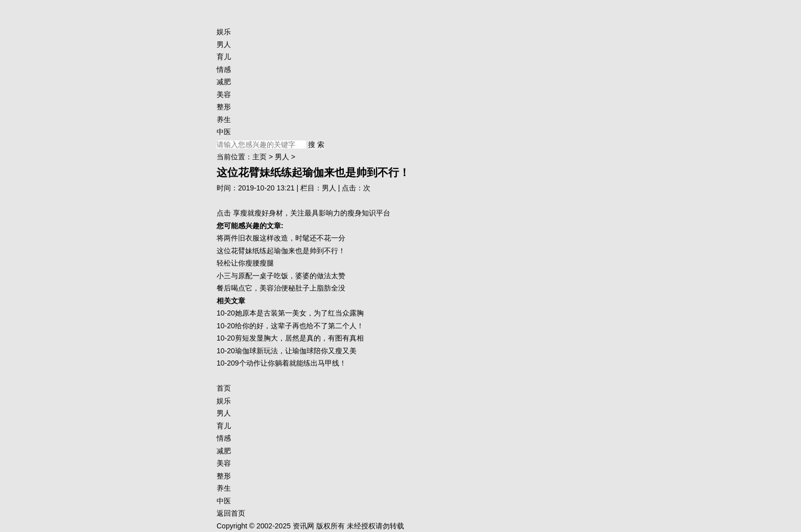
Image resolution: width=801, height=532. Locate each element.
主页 (260, 157)
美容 (224, 94)
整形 (224, 107)
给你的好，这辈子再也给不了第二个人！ (299, 326)
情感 (224, 69)
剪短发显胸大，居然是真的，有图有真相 (299, 338)
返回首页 (231, 513)
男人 (224, 44)
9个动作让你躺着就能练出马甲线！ (291, 363)
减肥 (224, 82)
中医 (224, 132)
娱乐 (224, 32)
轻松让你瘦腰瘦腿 (245, 263)
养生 (224, 119)
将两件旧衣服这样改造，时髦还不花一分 (281, 238)
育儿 (224, 57)
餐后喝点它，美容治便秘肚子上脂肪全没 (281, 288)
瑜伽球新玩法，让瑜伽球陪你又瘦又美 (296, 351)
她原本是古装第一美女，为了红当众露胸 (299, 313)
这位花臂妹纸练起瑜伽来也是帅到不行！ (281, 251)
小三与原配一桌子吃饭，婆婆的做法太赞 (281, 276)
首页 (224, 388)
